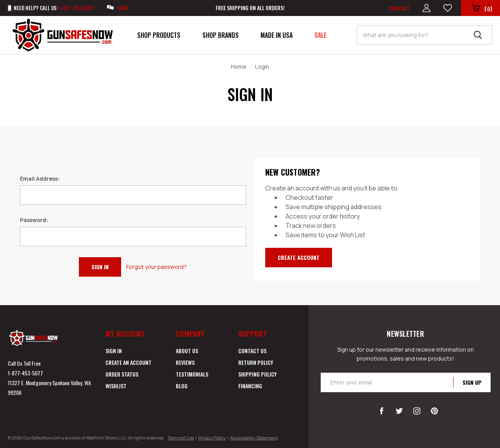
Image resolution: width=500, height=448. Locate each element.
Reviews (185, 362)
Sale (321, 35)
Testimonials (192, 374)
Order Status (122, 374)
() (482, 9)
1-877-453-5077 (25, 373)
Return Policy (256, 362)
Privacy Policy (212, 438)
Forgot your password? (156, 267)
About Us (187, 351)
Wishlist (116, 386)
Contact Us (252, 351)
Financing (250, 386)
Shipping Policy (257, 374)
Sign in (114, 351)
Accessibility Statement (254, 438)
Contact (399, 8)
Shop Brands (221, 35)
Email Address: (40, 179)
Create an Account (129, 362)
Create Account (299, 257)
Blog (182, 386)
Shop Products (159, 35)
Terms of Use (181, 438)
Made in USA (277, 35)
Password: (34, 220)
